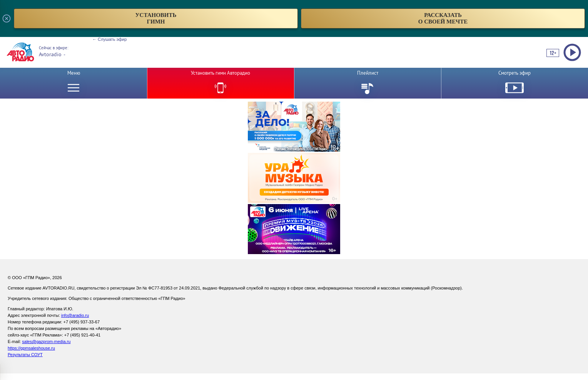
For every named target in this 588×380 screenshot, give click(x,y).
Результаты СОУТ (25, 355)
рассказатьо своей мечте (443, 18)
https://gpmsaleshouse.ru (31, 348)
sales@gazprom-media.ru (46, 341)
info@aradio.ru (75, 315)
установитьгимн (156, 18)
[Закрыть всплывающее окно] (7, 18)
